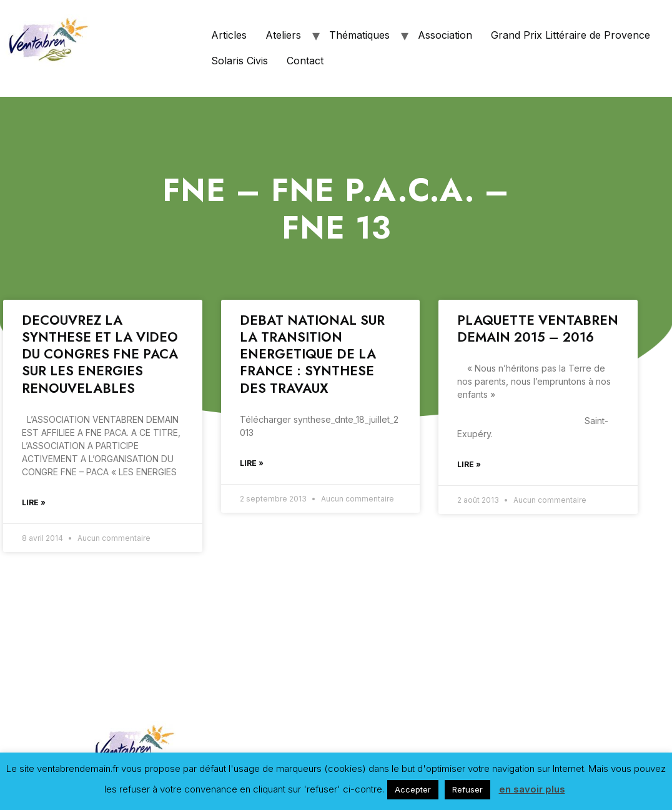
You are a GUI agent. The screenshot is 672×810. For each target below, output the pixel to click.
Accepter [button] (413, 789)
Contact (305, 61)
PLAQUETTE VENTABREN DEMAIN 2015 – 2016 (538, 329)
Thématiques (359, 35)
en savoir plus (532, 789)
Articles (229, 35)
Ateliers (283, 35)
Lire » (34, 502)
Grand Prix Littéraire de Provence (571, 35)
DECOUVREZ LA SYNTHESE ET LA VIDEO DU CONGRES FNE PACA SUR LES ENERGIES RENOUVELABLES (100, 354)
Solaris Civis (240, 61)
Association (445, 35)
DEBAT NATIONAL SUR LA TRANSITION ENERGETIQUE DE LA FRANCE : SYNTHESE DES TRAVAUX (312, 354)
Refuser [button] (467, 789)
